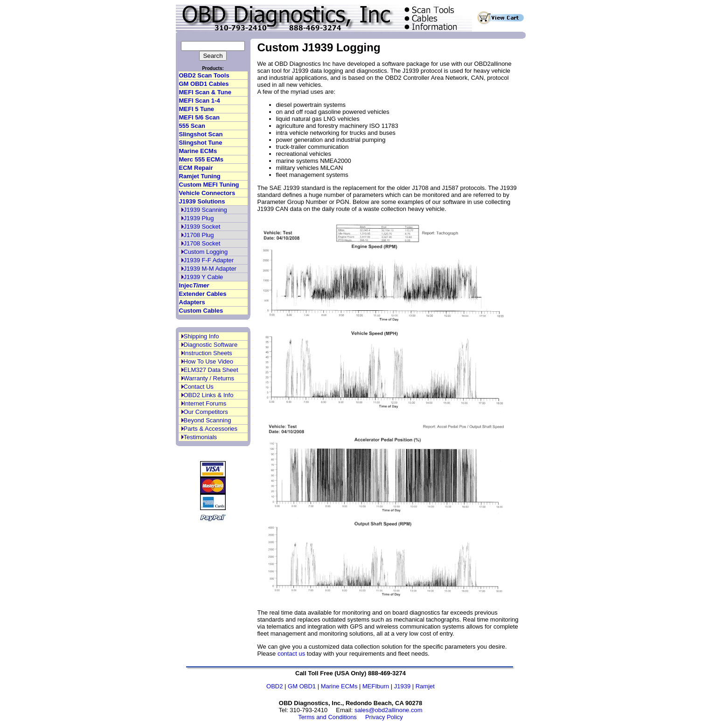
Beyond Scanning (208, 420)
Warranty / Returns (209, 378)
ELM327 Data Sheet (211, 370)
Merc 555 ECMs (201, 159)
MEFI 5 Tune (197, 109)
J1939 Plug (199, 218)
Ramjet (425, 686)
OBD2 (274, 686)
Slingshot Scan (201, 134)
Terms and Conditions (327, 717)
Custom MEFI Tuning (209, 185)
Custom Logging (206, 252)
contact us (291, 654)
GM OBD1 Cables (204, 84)
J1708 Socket (202, 243)
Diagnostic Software (211, 345)
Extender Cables (203, 294)
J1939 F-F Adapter (209, 260)
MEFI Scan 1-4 (200, 101)
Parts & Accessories (211, 429)
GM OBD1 (302, 686)
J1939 (402, 686)
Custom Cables (201, 311)
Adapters (192, 302)
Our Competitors (206, 412)
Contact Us (199, 387)
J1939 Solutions (202, 201)
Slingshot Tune (201, 143)
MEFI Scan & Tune (205, 92)
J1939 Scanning (205, 210)
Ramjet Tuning (200, 176)
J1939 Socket (202, 227)
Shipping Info (201, 336)
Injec (194, 285)
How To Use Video (208, 361)
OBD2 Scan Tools (204, 75)
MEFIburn (376, 686)
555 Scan (192, 126)
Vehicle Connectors (207, 193)
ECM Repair (196, 168)
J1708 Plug (199, 235)
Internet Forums (205, 403)
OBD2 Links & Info (209, 395)
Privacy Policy (384, 717)
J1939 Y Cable (204, 277)
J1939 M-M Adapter (210, 269)
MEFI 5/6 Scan (199, 117)
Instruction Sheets (208, 353)
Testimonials (201, 437)
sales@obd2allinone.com (388, 710)
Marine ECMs (198, 151)
